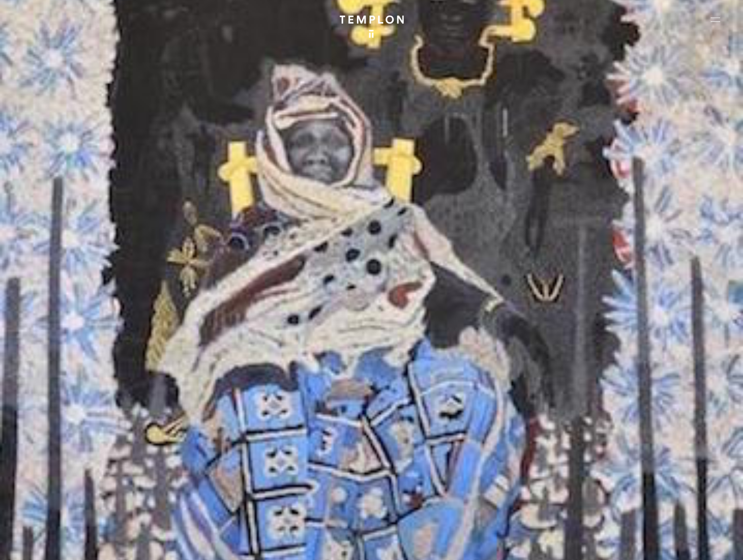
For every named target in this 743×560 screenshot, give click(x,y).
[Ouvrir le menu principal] (715, 20)
